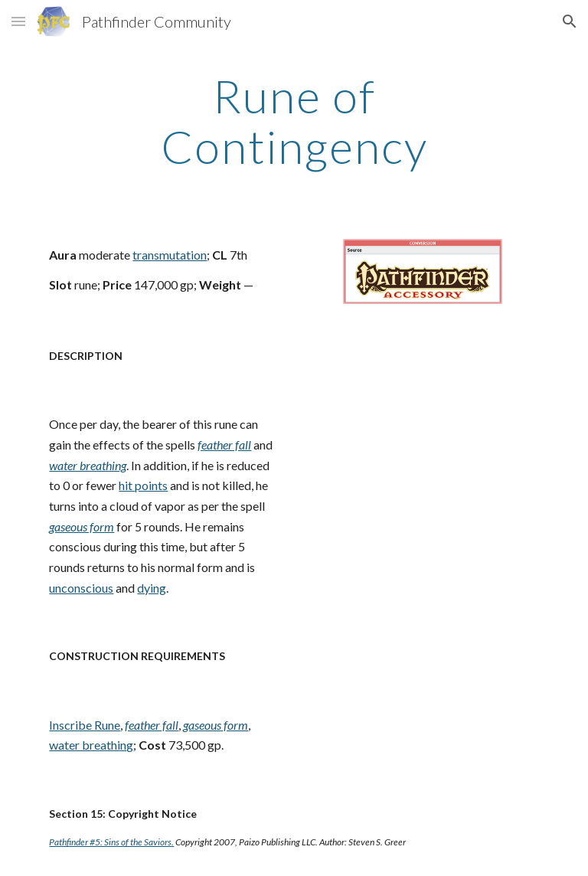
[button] (18, 21)
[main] (294, 121)
